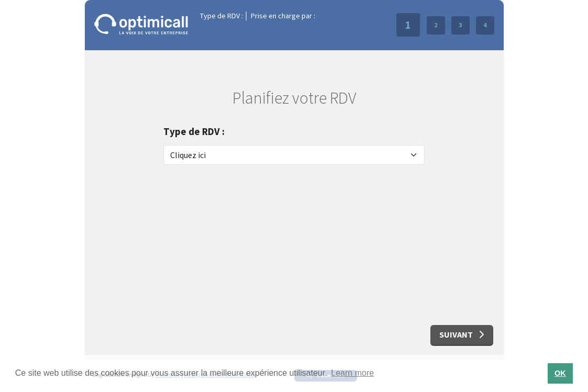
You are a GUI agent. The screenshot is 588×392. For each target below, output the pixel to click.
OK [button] (560, 373)
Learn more (352, 373)
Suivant (462, 334)
